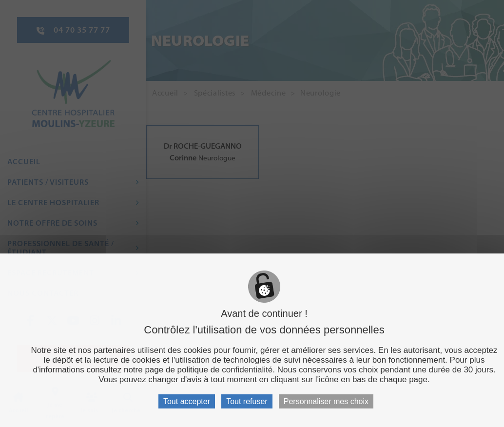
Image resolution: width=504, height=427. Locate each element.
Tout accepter (187, 401)
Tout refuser (247, 401)
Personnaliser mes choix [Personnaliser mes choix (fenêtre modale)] (326, 401)
